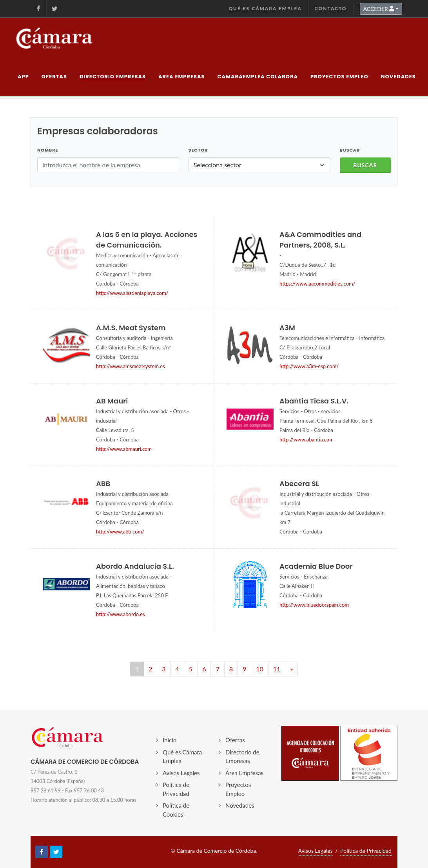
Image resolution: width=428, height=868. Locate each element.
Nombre (48, 150)
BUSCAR (350, 150)
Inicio (170, 740)
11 (277, 669)
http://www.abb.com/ (120, 532)
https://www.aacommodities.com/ (317, 284)
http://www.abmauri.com (124, 449)
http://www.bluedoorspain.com (314, 605)
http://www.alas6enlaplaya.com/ (132, 293)
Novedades (240, 805)
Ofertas (235, 740)
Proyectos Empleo (238, 789)
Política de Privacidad (176, 789)
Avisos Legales (181, 773)
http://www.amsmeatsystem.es (131, 366)
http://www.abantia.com (306, 439)
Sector (198, 150)
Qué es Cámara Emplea (265, 8)
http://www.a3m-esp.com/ (309, 366)
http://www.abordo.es (121, 614)
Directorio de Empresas (242, 757)
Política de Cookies (176, 810)
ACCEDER (379, 9)
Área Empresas (244, 773)
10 (260, 669)
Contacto (331, 8)
